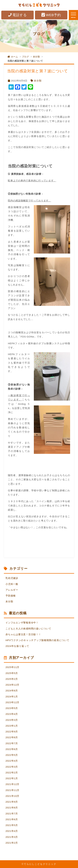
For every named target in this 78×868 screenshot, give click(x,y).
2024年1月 (12, 697)
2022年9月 (12, 732)
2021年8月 (12, 808)
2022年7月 (12, 743)
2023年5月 (12, 708)
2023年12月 (12, 702)
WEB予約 (51, 15)
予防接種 (11, 596)
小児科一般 (12, 584)
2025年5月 (12, 673)
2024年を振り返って (17, 646)
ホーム (13, 57)
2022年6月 (12, 749)
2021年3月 (12, 837)
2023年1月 (12, 726)
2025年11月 (12, 667)
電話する (18, 15)
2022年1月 (12, 778)
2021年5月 (12, 825)
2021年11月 (12, 790)
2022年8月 (12, 737)
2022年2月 (12, 773)
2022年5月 (12, 755)
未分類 (36, 57)
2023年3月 (12, 720)
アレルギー (12, 590)
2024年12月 (12, 685)
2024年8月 (12, 691)
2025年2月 (12, 679)
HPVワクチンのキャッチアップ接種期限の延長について (37, 640)
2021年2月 (12, 843)
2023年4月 (12, 714)
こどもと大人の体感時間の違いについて (28, 629)
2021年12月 (12, 784)
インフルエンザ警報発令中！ (22, 623)
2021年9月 (12, 802)
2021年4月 (12, 831)
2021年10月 (12, 796)
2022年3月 (12, 767)
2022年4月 (12, 761)
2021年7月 (12, 814)
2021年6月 (12, 819)
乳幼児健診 (12, 578)
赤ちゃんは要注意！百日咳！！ (23, 634)
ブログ (25, 57)
